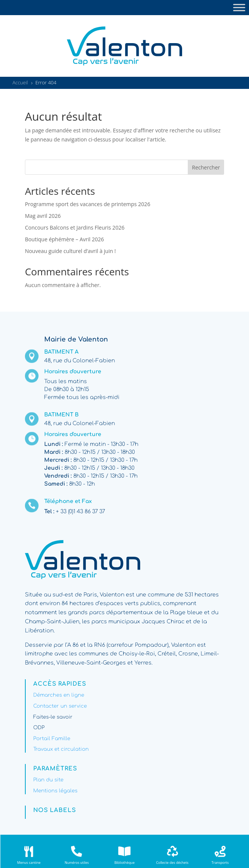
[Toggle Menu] (239, 7)
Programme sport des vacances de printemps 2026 (88, 204)
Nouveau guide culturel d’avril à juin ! (70, 251)
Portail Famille (52, 739)
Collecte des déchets (172, 863)
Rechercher (206, 167)
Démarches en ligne (59, 695)
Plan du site (48, 780)
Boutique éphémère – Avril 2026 (64, 239)
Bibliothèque (125, 863)
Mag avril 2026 (43, 216)
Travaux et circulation (61, 749)
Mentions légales (55, 791)
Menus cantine (29, 863)
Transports (220, 863)
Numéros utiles (77, 863)
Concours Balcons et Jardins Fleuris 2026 (75, 227)
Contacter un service (60, 706)
